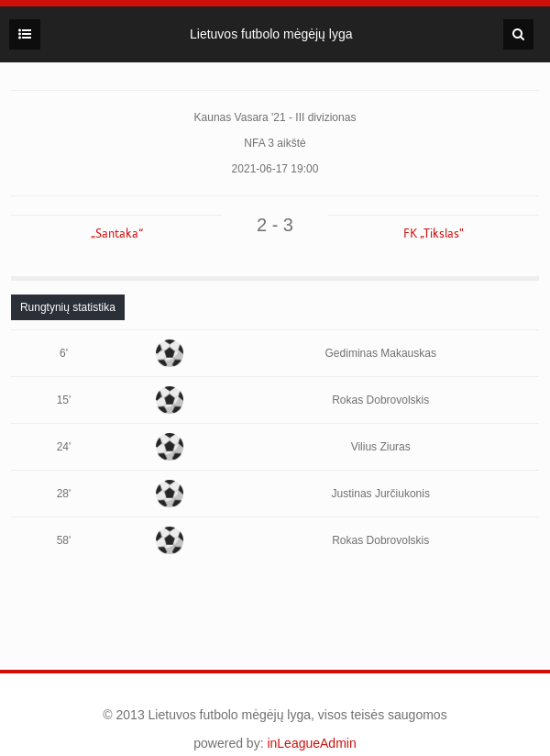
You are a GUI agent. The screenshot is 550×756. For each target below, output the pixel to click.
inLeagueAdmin (311, 743)
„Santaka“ (117, 234)
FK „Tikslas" (434, 234)
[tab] (68, 307)
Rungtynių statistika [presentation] (68, 307)
